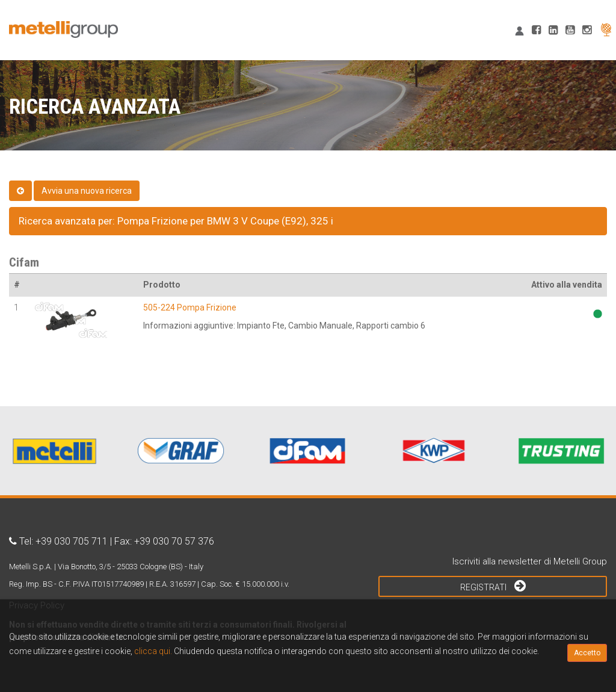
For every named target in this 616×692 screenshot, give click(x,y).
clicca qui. (153, 651)
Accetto (587, 653)
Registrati (493, 585)
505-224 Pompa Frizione (190, 307)
